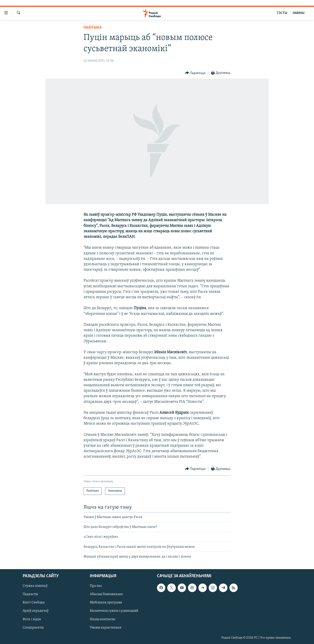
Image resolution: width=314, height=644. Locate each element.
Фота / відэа (32, 619)
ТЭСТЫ (282, 13)
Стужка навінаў (35, 586)
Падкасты (30, 594)
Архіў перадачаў (36, 611)
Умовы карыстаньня (106, 627)
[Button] (195, 73)
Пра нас (96, 586)
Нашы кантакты (102, 619)
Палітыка (92, 28)
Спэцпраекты (33, 627)
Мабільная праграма (106, 603)
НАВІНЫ (299, 13)
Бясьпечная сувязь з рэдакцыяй (114, 611)
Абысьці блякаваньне (106, 594)
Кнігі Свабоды (34, 603)
